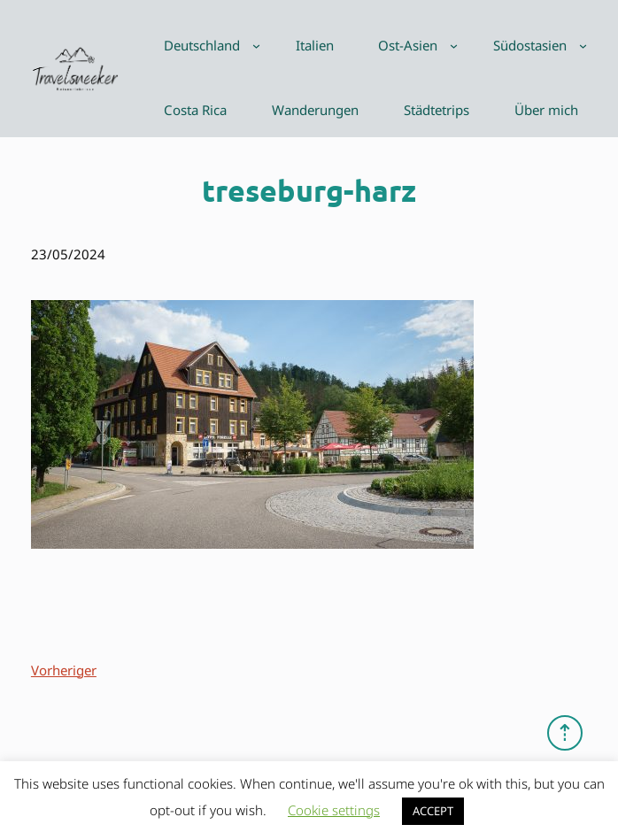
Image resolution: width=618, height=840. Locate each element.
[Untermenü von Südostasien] (583, 46)
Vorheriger (64, 670)
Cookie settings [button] (334, 810)
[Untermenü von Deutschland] (256, 46)
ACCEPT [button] (433, 811)
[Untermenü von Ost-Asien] (454, 46)
